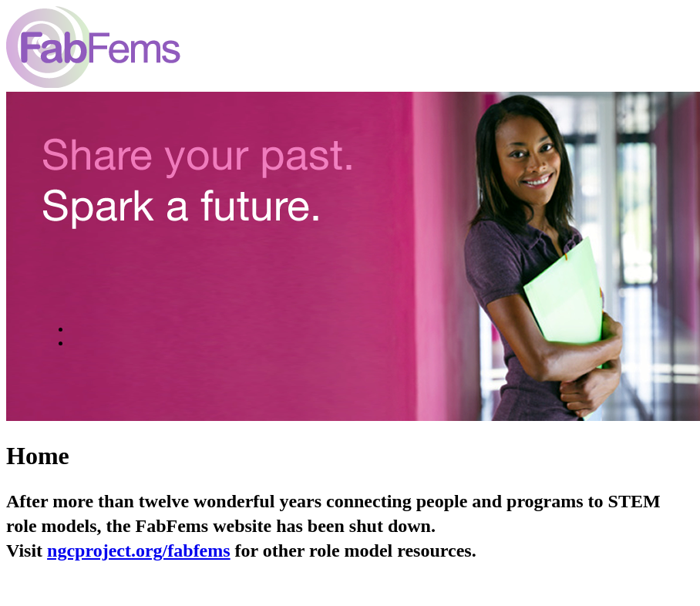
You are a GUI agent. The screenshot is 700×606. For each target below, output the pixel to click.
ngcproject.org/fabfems (139, 550)
